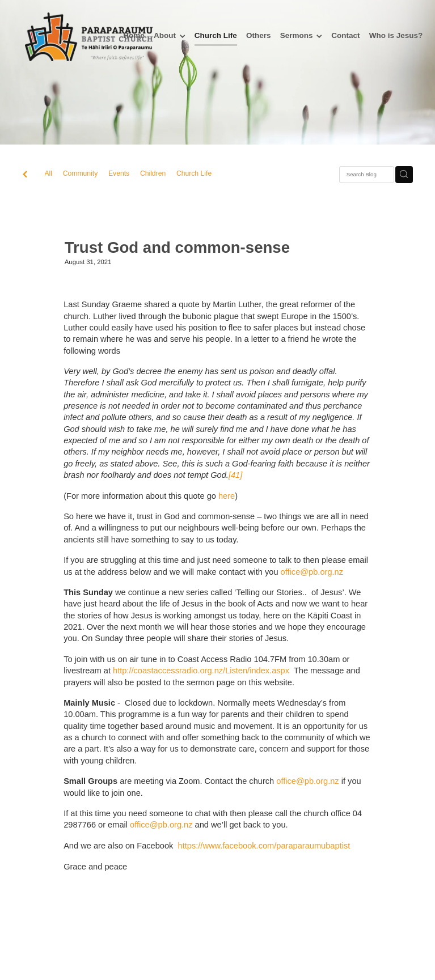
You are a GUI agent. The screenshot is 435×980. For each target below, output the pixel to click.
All (49, 173)
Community (81, 173)
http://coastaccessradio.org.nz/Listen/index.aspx (201, 671)
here (227, 496)
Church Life (194, 173)
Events (119, 173)
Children (153, 173)
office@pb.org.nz (312, 572)
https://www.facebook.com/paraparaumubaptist (264, 846)
